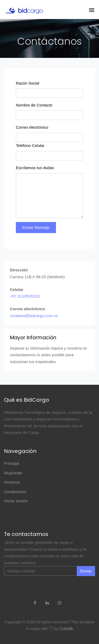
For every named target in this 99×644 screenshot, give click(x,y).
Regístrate (13, 473)
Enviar (86, 571)
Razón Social (27, 83)
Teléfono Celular (30, 145)
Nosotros (12, 482)
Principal (12, 463)
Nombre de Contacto (34, 105)
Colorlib (66, 629)
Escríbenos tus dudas (35, 168)
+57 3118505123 (25, 296)
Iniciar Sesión (16, 501)
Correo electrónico (32, 127)
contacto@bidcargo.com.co (34, 316)
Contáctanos (15, 492)
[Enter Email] (41, 571)
